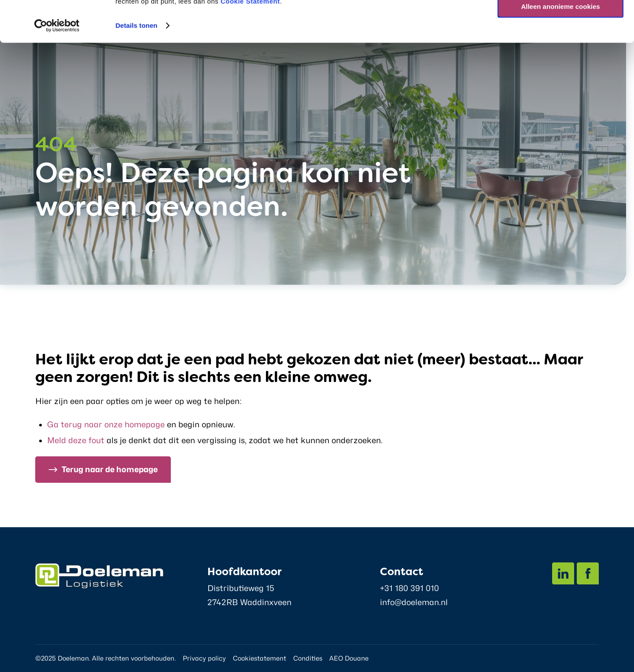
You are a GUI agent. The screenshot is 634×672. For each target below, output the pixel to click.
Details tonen (136, 67)
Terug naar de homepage (110, 469)
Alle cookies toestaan (560, 22)
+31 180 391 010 (409, 588)
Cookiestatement (260, 658)
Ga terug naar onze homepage (106, 424)
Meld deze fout (76, 440)
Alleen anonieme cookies (560, 48)
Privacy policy (204, 658)
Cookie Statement (250, 42)
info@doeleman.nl (414, 602)
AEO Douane (349, 658)
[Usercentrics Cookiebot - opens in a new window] (57, 67)
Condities (308, 658)
